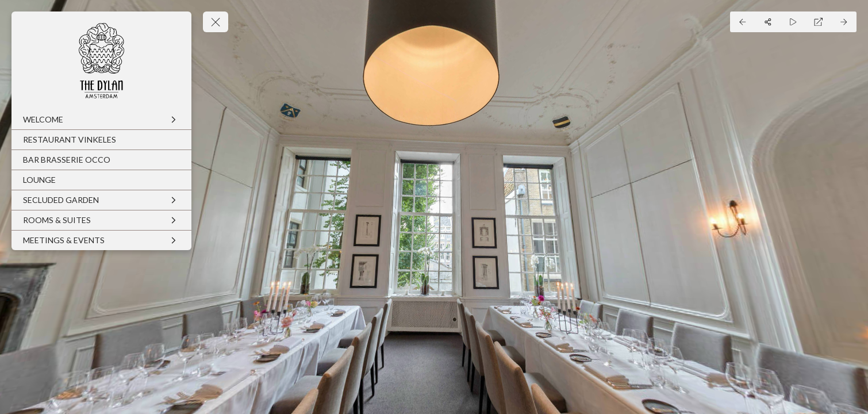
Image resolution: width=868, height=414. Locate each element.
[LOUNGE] (101, 180)
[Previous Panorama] (743, 22)
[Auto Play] (793, 22)
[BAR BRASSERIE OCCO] (101, 160)
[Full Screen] (819, 22)
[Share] (768, 22)
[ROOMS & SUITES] (101, 220)
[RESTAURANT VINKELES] (101, 140)
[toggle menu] (216, 22)
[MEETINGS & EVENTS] (101, 240)
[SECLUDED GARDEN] (101, 200)
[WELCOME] (101, 120)
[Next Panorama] (844, 22)
